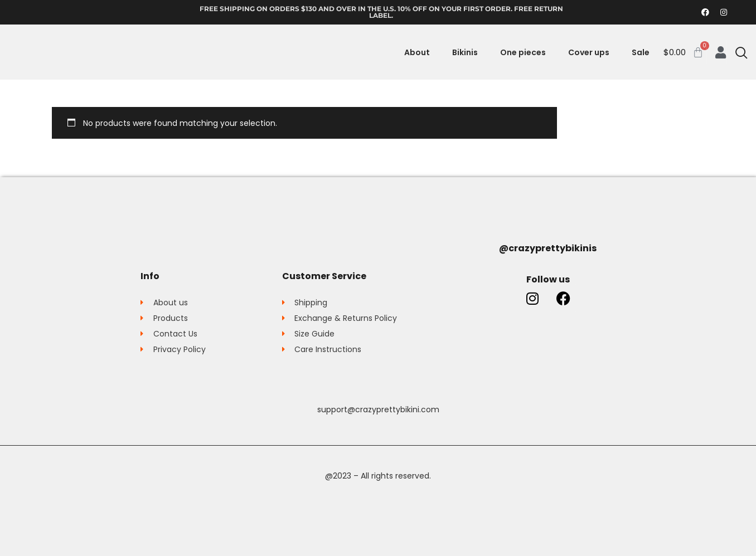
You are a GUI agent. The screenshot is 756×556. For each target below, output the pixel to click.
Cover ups (589, 52)
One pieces (523, 52)
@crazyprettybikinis (548, 248)
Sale (641, 52)
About (417, 52)
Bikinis (465, 52)
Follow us (548, 279)
